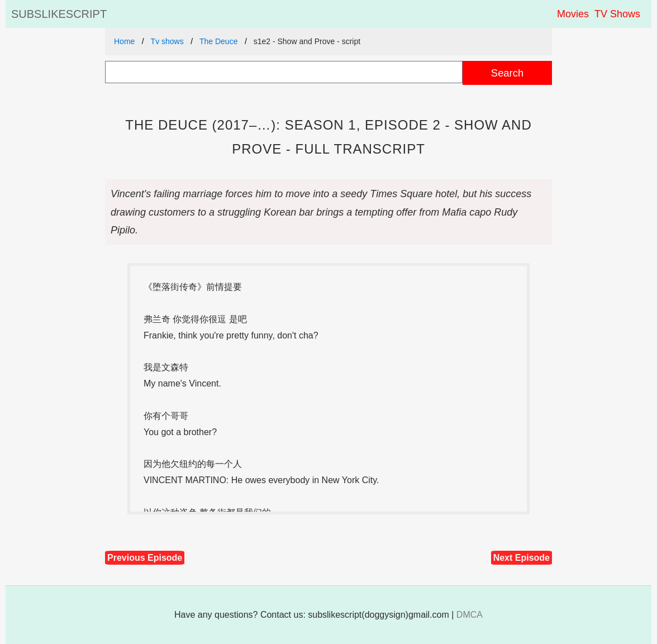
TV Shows (617, 14)
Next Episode (522, 558)
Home (124, 41)
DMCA (470, 615)
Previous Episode (145, 558)
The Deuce (218, 41)
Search (507, 73)
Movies (573, 14)
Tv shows (167, 41)
